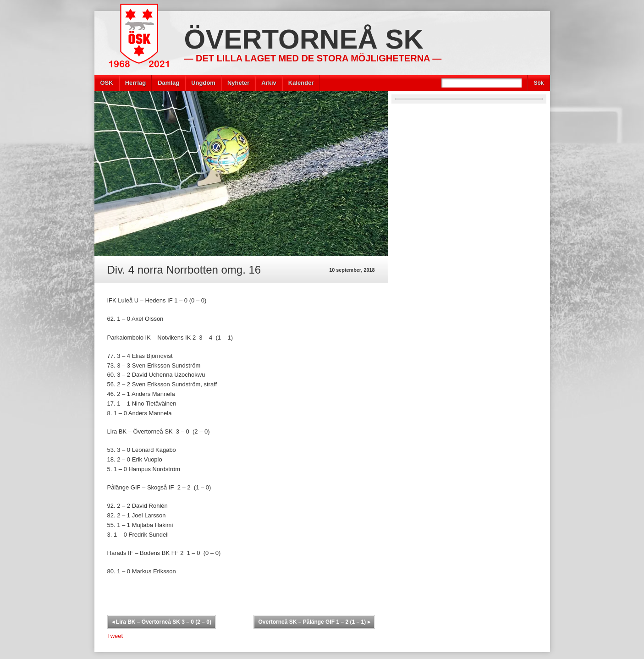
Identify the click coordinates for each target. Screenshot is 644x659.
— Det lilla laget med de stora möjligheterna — (313, 58)
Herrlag (136, 83)
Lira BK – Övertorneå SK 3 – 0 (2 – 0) (162, 622)
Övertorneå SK (304, 39)
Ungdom (203, 83)
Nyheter (238, 83)
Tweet (115, 636)
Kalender (301, 83)
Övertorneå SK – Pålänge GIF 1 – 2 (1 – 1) (314, 622)
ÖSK (107, 83)
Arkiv (269, 83)
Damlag (168, 83)
